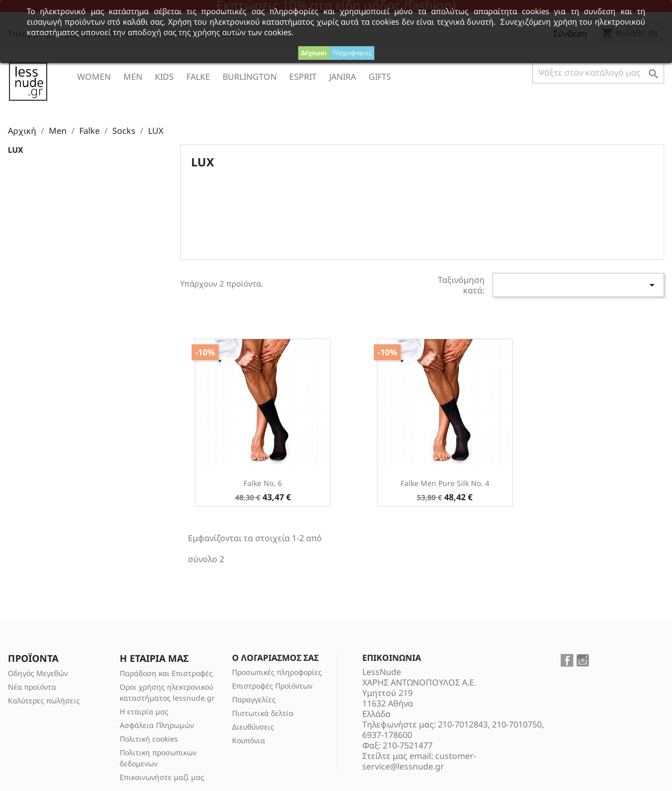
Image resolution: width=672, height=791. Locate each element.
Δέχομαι (314, 53)
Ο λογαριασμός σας (275, 658)
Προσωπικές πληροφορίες (277, 672)
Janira (343, 77)
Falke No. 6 (263, 483)
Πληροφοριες (352, 53)
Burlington (250, 77)
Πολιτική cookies (149, 739)
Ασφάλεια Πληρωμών (157, 725)
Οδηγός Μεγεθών (38, 673)
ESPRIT (303, 77)
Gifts (380, 77)
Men (133, 77)
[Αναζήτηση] (598, 72)
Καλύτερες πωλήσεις (44, 700)
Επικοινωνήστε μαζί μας (162, 777)
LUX (15, 150)
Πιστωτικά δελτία (263, 713)
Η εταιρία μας (144, 711)
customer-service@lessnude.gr (419, 761)
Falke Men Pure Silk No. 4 (445, 483)
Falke (198, 77)
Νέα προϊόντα (32, 687)
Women (94, 77)
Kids (164, 77)
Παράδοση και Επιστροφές (166, 673)
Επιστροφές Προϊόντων (272, 686)
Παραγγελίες (254, 699)
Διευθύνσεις (253, 727)
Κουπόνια (249, 740)
